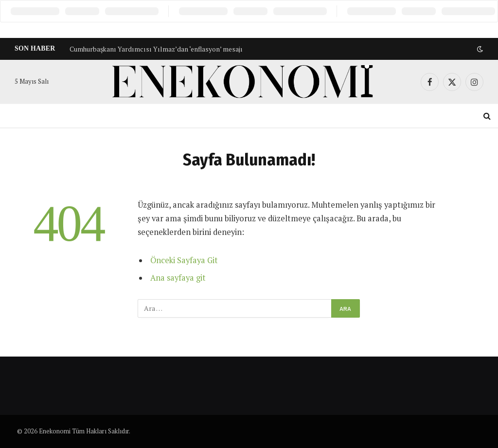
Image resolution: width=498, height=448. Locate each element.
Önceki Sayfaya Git (184, 260)
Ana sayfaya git (178, 278)
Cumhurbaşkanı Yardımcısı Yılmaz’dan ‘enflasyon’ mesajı (156, 49)
